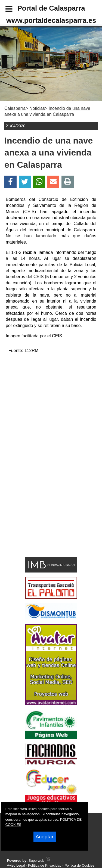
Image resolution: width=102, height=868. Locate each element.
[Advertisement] (43, 516)
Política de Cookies (79, 865)
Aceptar (45, 837)
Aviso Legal (16, 865)
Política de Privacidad (45, 865)
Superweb (36, 861)
